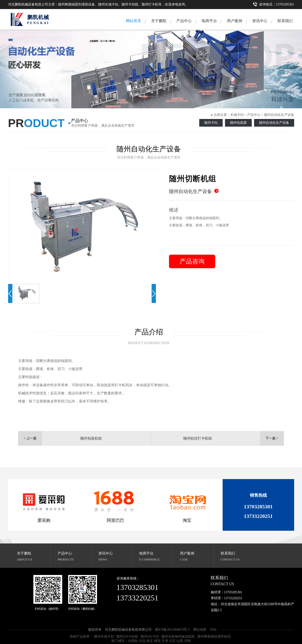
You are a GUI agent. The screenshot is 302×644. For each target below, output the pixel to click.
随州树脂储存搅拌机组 (214, 637)
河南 (187, 641)
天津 (165, 641)
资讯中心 (260, 21)
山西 (180, 641)
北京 (172, 641)
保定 (150, 641)
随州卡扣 (211, 123)
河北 (142, 641)
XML (213, 630)
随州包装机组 (91, 438)
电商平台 (209, 21)
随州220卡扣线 (127, 637)
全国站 (133, 641)
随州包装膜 (238, 123)
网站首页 (133, 21)
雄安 (157, 641)
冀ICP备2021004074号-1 (172, 630)
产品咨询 (192, 261)
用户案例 (235, 21)
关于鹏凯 (159, 21)
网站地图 (200, 630)
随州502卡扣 (150, 637)
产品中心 (184, 21)
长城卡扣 (237, 115)
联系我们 (285, 21)
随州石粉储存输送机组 (178, 637)
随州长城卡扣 (104, 637)
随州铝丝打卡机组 (198, 438)
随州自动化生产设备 (279, 115)
